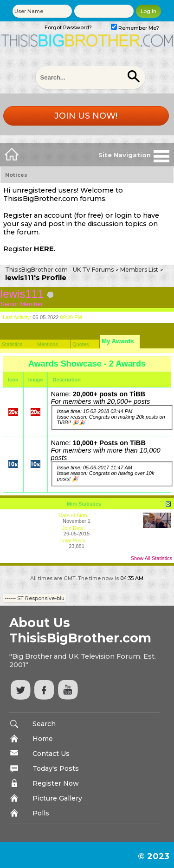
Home (43, 739)
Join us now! (86, 116)
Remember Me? (135, 28)
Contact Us (51, 754)
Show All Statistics (151, 558)
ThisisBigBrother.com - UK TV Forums (59, 270)
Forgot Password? (68, 27)
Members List (139, 270)
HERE (44, 249)
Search (44, 724)
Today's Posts (56, 768)
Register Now (56, 783)
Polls (41, 813)
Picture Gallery (57, 798)
